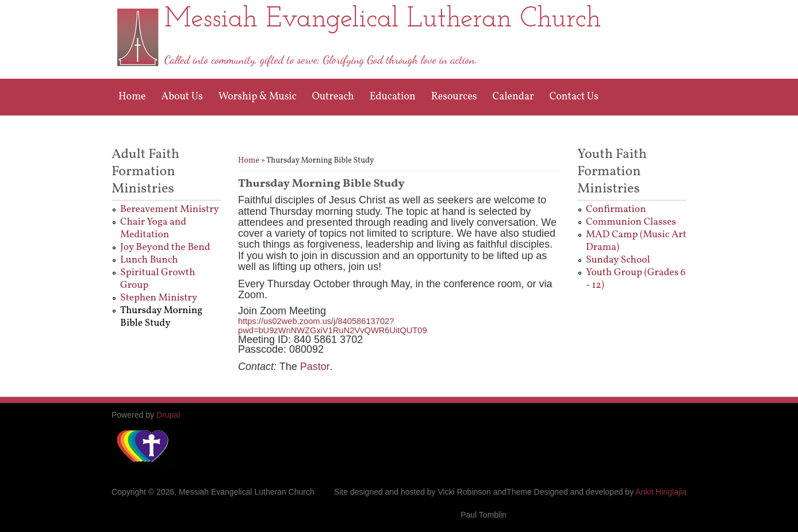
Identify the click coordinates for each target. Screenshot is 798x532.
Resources (454, 97)
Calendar (513, 97)
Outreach (333, 97)
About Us (182, 97)
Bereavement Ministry (170, 209)
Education (393, 97)
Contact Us (574, 97)
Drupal (168, 415)
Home (132, 97)
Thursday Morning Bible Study (161, 317)
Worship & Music (258, 97)
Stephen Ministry (159, 298)
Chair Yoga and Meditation (153, 228)
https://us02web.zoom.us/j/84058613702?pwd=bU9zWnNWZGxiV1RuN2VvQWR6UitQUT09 (333, 326)
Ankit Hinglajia (661, 492)
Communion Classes (631, 222)
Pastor (315, 367)
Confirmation (616, 209)
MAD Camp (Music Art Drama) (636, 241)
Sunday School (618, 260)
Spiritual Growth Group (158, 279)
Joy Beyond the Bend (165, 247)
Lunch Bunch (149, 260)
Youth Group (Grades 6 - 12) (636, 279)
